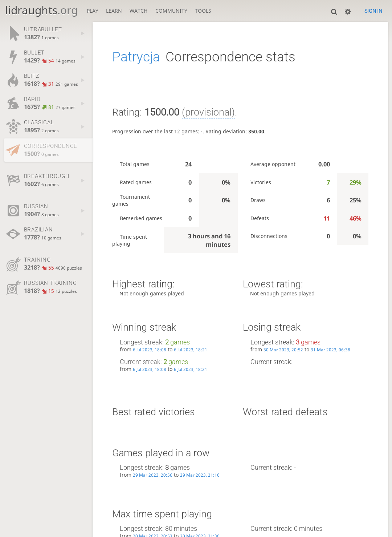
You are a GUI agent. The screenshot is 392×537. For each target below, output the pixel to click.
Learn (114, 11)
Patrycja (136, 57)
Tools (203, 11)
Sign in (373, 11)
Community (171, 11)
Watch (138, 11)
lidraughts (41, 10)
